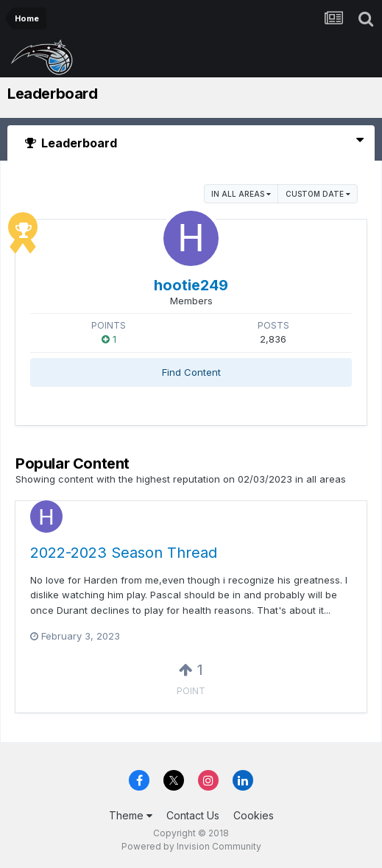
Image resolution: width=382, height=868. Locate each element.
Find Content (191, 372)
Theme (131, 815)
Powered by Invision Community (191, 846)
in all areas (241, 194)
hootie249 (191, 285)
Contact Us (193, 815)
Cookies (254, 815)
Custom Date (318, 194)
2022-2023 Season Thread (124, 553)
